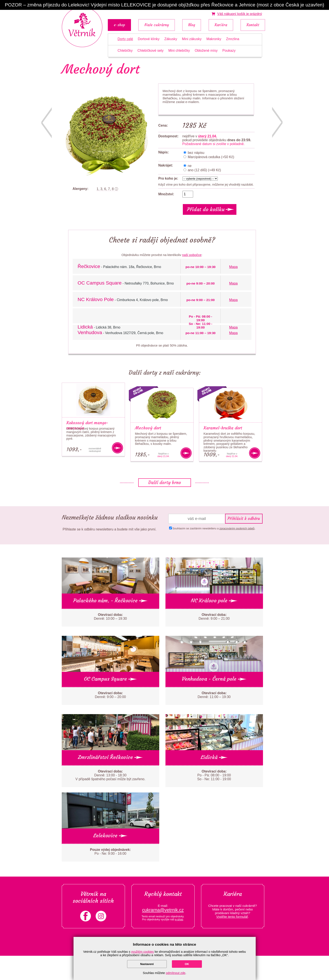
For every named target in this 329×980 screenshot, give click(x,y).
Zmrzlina (233, 39)
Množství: (166, 194)
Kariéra (221, 25)
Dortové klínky (149, 39)
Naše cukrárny (157, 25)
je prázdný (240, 14)
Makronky (214, 39)
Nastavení (147, 964)
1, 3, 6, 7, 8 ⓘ (107, 189)
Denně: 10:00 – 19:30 (110, 617)
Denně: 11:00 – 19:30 (214, 695)
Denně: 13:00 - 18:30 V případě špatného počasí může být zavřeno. (110, 775)
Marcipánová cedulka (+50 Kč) (211, 157)
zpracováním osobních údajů (237, 528)
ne (189, 166)
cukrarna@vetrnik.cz (163, 910)
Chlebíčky (125, 51)
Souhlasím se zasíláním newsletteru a (214, 528)
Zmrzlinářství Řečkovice (110, 757)
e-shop (119, 25)
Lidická (214, 757)
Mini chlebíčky (179, 51)
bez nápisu (196, 153)
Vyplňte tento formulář (232, 917)
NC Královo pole (214, 601)
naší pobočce (192, 255)
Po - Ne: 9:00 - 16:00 (110, 852)
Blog (192, 25)
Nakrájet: (166, 165)
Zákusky (171, 39)
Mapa (233, 267)
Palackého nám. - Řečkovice (110, 601)
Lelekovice (110, 836)
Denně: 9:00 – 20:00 (110, 695)
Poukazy (229, 51)
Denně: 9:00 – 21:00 (214, 617)
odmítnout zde (176, 973)
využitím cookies (143, 952)
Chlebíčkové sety (150, 51)
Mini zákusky (192, 39)
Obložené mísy (206, 51)
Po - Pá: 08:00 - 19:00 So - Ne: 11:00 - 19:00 (214, 775)
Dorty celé (125, 39)
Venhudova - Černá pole (214, 679)
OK (187, 964)
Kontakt (253, 25)
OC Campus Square (110, 679)
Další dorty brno (165, 483)
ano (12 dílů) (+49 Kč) (204, 170)
